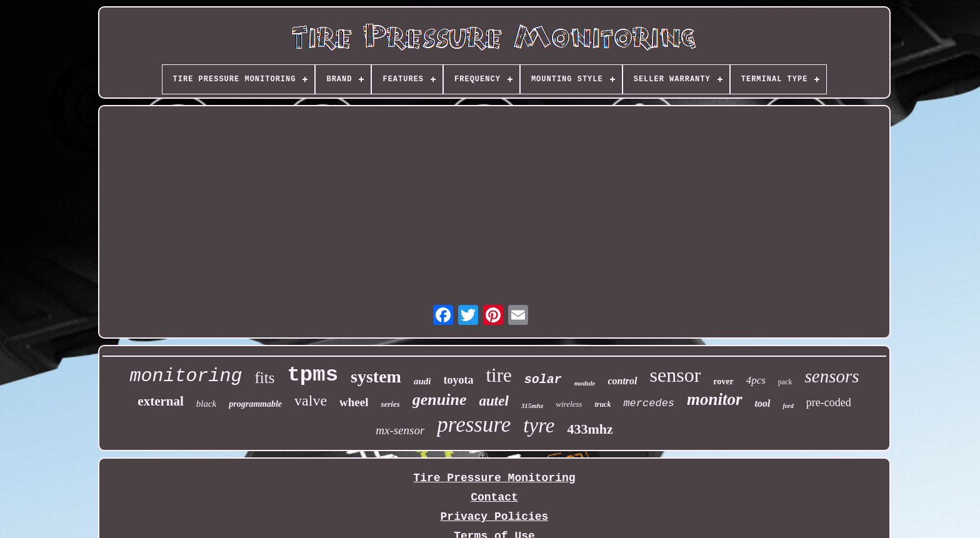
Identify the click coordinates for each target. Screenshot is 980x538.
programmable (255, 404)
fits (264, 378)
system (376, 376)
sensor (676, 375)
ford (788, 406)
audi (422, 381)
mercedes (649, 403)
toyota (458, 380)
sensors (832, 376)
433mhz (590, 429)
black (206, 404)
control (622, 381)
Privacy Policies (495, 517)
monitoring (186, 376)
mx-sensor (400, 430)
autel (494, 401)
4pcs (756, 380)
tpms (312, 375)
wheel (354, 402)
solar (543, 380)
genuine (440, 400)
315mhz (532, 406)
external (160, 401)
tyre (539, 426)
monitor (715, 399)
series (390, 404)
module (585, 383)
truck (602, 404)
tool (763, 403)
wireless (569, 404)
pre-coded (829, 402)
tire (498, 375)
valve (311, 401)
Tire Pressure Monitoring (494, 478)
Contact (494, 497)
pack (785, 382)
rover (723, 381)
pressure (474, 425)
